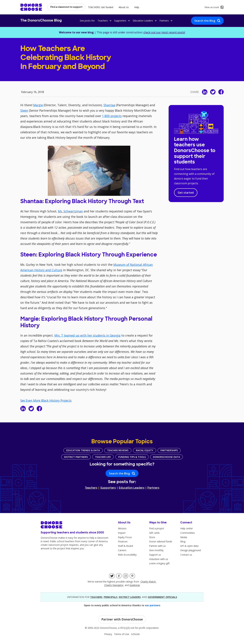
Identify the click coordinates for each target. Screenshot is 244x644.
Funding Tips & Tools (132, 457)
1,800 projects (112, 116)
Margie (38, 105)
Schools (135, 634)
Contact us (186, 555)
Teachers (91, 488)
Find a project (157, 528)
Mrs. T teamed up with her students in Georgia (87, 335)
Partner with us (157, 546)
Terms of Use (122, 634)
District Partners (76, 457)
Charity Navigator (114, 585)
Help (137, 7)
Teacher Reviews (118, 450)
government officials (162, 597)
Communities (188, 533)
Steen (24, 110)
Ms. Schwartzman (70, 211)
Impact (122, 533)
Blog (183, 541)
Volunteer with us (159, 559)
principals (111, 597)
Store (152, 537)
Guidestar (135, 585)
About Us (124, 7)
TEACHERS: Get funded (101, 7)
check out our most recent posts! (164, 32)
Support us (155, 555)
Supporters (108, 488)
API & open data (189, 546)
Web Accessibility (127, 555)
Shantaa (109, 105)
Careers (122, 550)
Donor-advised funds (161, 541)
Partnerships (169, 450)
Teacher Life (103, 457)
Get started (186, 193)
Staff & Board (125, 546)
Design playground (191, 550)
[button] (104, 21)
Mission (122, 528)
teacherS (96, 597)
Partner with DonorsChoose (122, 619)
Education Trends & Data (83, 450)
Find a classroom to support (66, 7)
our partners (153, 605)
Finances (123, 541)
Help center (187, 528)
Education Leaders (132, 488)
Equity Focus (125, 537)
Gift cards (154, 533)
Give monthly (156, 550)
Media (184, 537)
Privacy (108, 634)
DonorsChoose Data (166, 457)
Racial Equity (145, 450)
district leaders (130, 597)
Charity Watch (148, 582)
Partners (153, 488)
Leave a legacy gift (159, 563)
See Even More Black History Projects (46, 400)
